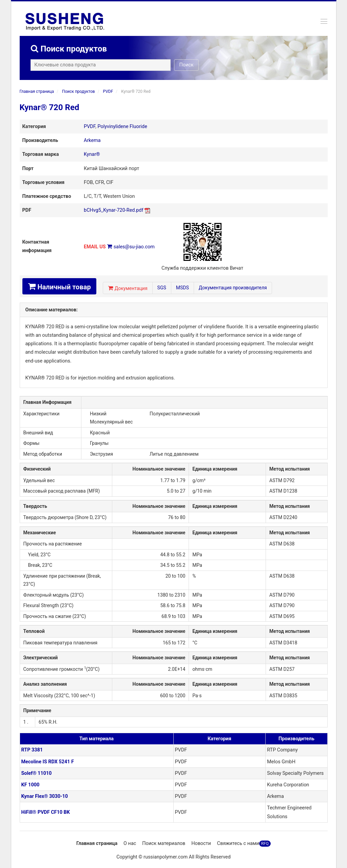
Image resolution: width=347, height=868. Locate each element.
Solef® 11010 (37, 773)
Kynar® (92, 154)
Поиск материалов (164, 843)
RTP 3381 (32, 750)
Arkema (92, 140)
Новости (201, 843)
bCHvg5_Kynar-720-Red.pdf (113, 210)
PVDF (108, 91)
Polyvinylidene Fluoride (122, 127)
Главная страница (37, 91)
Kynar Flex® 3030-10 (45, 796)
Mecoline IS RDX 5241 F (48, 762)
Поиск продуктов (79, 91)
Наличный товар (59, 287)
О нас (130, 843)
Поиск (189, 65)
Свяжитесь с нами (238, 843)
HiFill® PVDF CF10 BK (46, 812)
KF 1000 (31, 785)
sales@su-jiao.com (134, 247)
